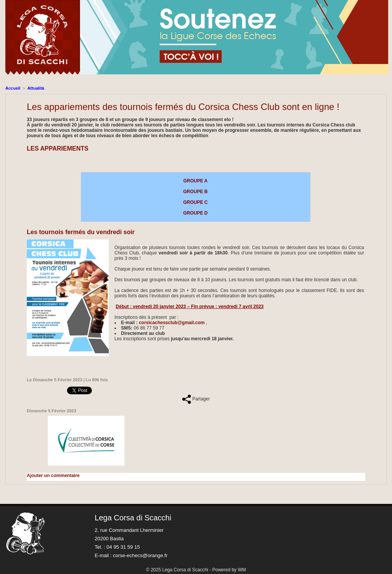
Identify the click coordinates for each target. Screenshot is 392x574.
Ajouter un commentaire (53, 476)
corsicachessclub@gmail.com (172, 323)
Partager (196, 399)
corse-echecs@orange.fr (140, 555)
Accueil (13, 88)
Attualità (36, 88)
